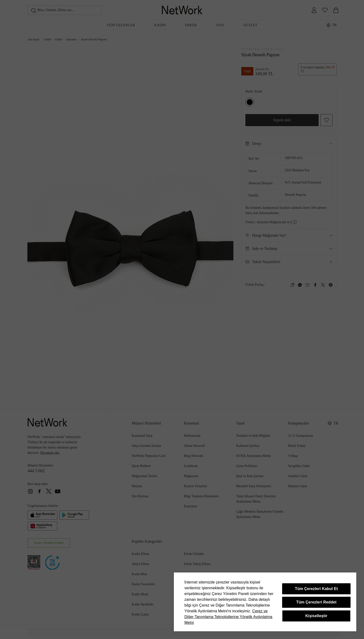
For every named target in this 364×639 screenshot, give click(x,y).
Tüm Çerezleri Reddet (316, 602)
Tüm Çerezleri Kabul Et (316, 589)
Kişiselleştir (316, 616)
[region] (265, 602)
